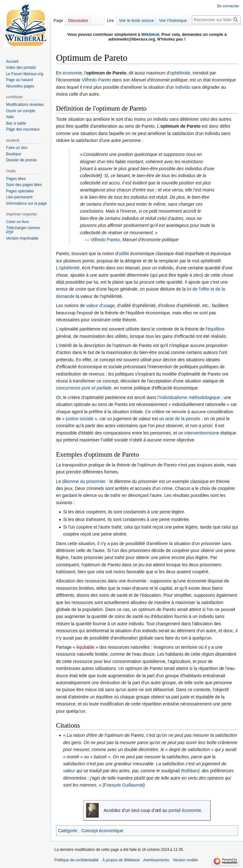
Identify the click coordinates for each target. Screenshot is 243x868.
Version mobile (186, 860)
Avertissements (156, 860)
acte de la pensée (183, 419)
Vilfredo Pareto (96, 80)
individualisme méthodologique (190, 397)
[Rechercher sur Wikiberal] (216, 20)
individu (183, 87)
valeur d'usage (100, 305)
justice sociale (80, 419)
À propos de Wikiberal (121, 860)
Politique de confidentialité (76, 860)
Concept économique (102, 831)
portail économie (185, 810)
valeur (69, 771)
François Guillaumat (124, 785)
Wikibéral (150, 34)
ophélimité (180, 73)
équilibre (216, 329)
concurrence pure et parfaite (84, 388)
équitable (86, 647)
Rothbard (190, 771)
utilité (124, 254)
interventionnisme (202, 433)
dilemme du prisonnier (84, 481)
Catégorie (68, 831)
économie (72, 73)
